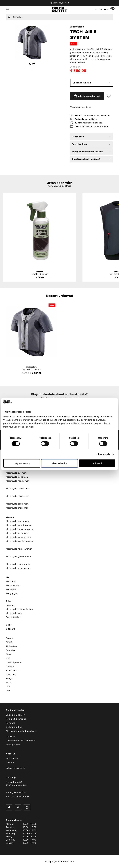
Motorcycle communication (19, 609)
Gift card (10, 629)
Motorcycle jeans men (17, 477)
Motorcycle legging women (19, 541)
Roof (8, 691)
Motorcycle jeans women (18, 537)
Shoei (9, 654)
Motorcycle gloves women (19, 556)
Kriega (9, 678)
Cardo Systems (14, 662)
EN (101, 9)
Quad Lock (11, 674)
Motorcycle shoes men (17, 508)
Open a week (59, 3)
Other (9, 601)
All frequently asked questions (21, 731)
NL (96, 9)
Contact (10, 762)
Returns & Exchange (16, 719)
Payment (10, 723)
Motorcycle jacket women (19, 525)
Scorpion (10, 650)
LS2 (8, 686)
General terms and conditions (21, 740)
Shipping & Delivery (16, 715)
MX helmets (12, 589)
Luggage (10, 605)
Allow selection (59, 463)
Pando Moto (12, 670)
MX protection (13, 585)
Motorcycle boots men (17, 504)
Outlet (9, 625)
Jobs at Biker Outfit (16, 768)
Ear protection (13, 617)
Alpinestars (77, 27)
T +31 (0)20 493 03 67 (17, 796)
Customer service (15, 710)
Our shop (11, 777)
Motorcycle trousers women (20, 529)
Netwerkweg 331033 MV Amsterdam (16, 784)
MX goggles (12, 593)
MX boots (11, 581)
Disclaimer (11, 736)
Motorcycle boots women (18, 564)
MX (8, 577)
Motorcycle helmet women (19, 549)
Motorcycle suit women (17, 533)
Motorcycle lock (14, 613)
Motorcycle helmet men (18, 488)
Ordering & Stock (15, 727)
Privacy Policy (13, 744)
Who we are (12, 758)
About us (11, 754)
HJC (8, 658)
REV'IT (9, 642)
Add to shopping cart (86, 96)
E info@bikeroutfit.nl (16, 792)
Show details (103, 454)
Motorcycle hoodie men (18, 481)
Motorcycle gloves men (17, 496)
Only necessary (22, 463)
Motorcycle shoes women (19, 568)
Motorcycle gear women (18, 521)
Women (10, 517)
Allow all (97, 463)
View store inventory (81, 107)
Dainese (10, 666)
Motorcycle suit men (16, 473)
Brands (10, 638)
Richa (9, 682)
